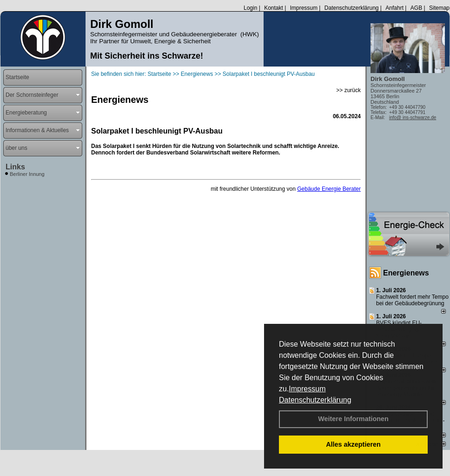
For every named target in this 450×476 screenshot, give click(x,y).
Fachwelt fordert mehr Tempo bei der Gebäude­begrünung (412, 300)
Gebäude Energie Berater (329, 189)
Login (250, 8)
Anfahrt (394, 8)
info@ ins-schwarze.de (413, 117)
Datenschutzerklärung (315, 400)
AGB (416, 8)
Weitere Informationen (353, 419)
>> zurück (348, 90)
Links (15, 167)
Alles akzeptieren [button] (353, 444)
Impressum (307, 389)
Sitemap (439, 8)
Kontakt (274, 8)
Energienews (406, 273)
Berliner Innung (27, 174)
